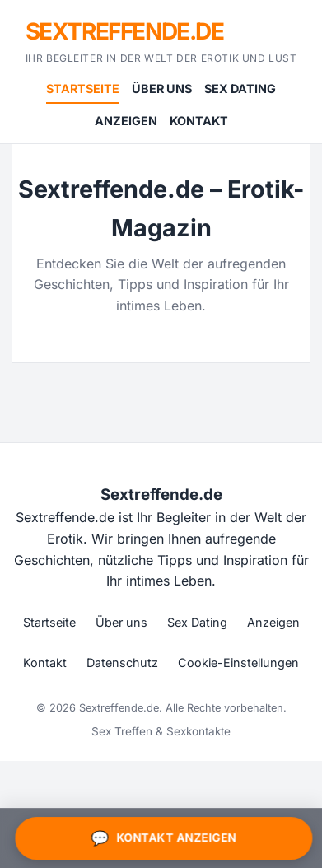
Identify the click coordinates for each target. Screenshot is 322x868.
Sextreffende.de (125, 31)
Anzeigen (126, 121)
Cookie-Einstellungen (238, 663)
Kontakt (199, 121)
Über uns (162, 89)
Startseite (83, 89)
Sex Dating (240, 89)
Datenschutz (122, 663)
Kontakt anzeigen (163, 838)
